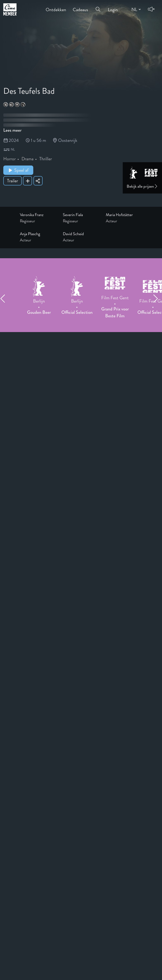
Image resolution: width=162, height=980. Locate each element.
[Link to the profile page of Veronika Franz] (38, 215)
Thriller (46, 159)
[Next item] (157, 298)
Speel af (18, 170)
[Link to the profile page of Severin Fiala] (81, 215)
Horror (10, 159)
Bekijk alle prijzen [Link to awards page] (142, 186)
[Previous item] (5, 298)
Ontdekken (56, 7)
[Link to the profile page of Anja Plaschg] (38, 234)
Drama (27, 159)
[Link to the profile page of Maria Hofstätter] (124, 215)
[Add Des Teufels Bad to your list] (27, 181)
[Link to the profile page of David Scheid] (81, 234)
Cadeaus (80, 7)
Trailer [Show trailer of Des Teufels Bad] (13, 181)
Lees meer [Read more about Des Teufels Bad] (12, 130)
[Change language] (136, 9)
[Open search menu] (98, 7)
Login (113, 7)
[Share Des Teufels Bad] (38, 181)
